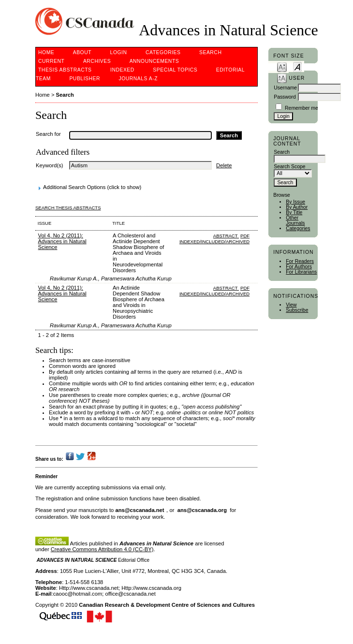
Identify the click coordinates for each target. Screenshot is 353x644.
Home (46, 52)
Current (51, 61)
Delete (224, 165)
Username (285, 88)
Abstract (226, 236)
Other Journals (295, 220)
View (291, 305)
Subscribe (297, 310)
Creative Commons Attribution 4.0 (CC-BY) (102, 549)
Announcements (154, 61)
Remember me (302, 108)
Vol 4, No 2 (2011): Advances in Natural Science (62, 241)
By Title (294, 212)
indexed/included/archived (214, 241)
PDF (245, 236)
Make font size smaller (282, 66)
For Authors (299, 267)
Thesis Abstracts (65, 70)
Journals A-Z (138, 79)
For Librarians (301, 272)
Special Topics (175, 70)
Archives (97, 61)
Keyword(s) (50, 165)
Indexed (122, 70)
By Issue (295, 202)
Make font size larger (282, 78)
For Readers (300, 261)
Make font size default (297, 66)
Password (285, 97)
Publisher (85, 79)
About (82, 52)
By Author (297, 207)
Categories (298, 228)
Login (119, 52)
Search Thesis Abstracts (68, 208)
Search (210, 52)
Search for (48, 134)
